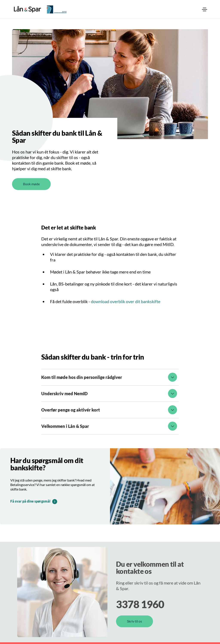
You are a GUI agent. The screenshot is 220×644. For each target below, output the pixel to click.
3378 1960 (140, 604)
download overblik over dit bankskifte (126, 301)
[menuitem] (205, 9)
